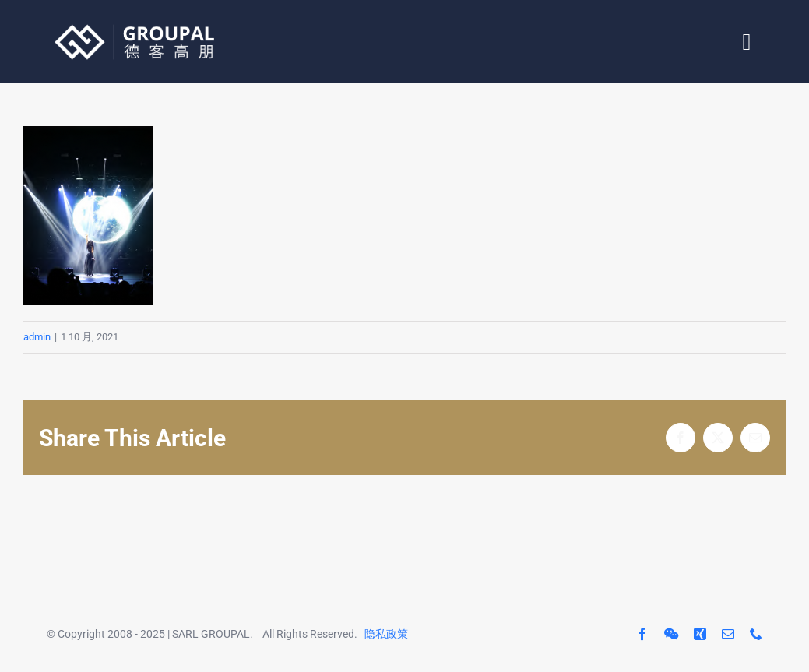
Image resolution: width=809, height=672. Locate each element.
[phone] (756, 634)
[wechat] (671, 634)
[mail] (728, 634)
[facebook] (642, 634)
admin (37, 337)
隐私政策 (386, 634)
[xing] (700, 634)
